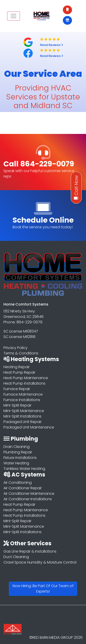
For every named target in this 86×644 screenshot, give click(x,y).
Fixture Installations (20, 458)
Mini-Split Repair (17, 405)
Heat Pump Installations (24, 383)
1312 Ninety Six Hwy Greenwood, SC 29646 (24, 314)
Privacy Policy (15, 348)
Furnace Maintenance (23, 394)
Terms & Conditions (21, 353)
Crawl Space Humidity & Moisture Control (40, 562)
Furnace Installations (22, 400)
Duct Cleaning (16, 557)
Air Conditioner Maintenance (29, 494)
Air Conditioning (18, 483)
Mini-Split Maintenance (24, 411)
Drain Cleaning (17, 447)
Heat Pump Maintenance (26, 378)
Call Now (76, 188)
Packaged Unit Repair (22, 422)
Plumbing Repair (18, 452)
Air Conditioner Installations (28, 499)
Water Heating (16, 463)
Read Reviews (52, 45)
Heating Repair (17, 367)
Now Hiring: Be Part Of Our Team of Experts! (43, 589)
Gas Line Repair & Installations (30, 551)
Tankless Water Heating (24, 469)
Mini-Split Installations (22, 416)
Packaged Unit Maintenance (29, 427)
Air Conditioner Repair (23, 488)
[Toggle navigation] (14, 16)
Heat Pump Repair (19, 372)
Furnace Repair (17, 389)
